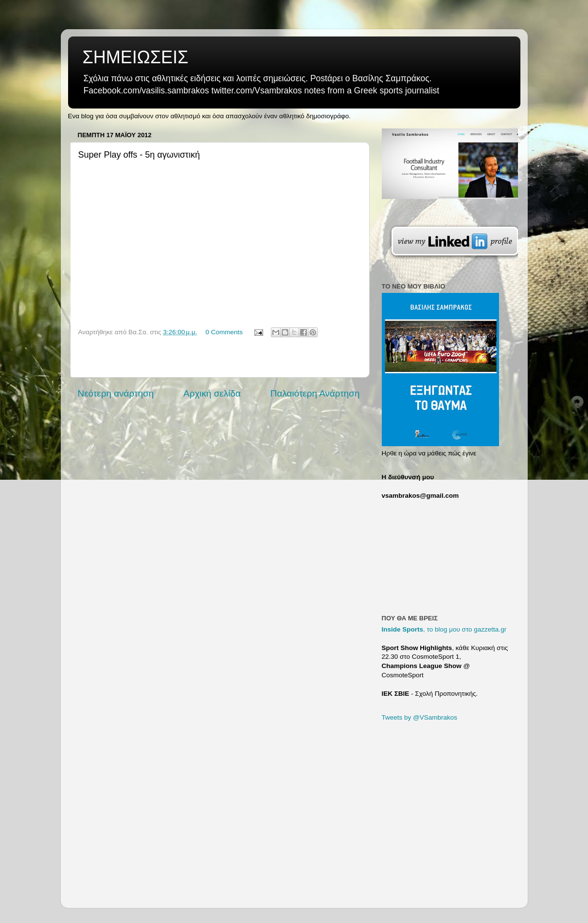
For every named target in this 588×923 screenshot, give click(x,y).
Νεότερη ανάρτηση (116, 393)
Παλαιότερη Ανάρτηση (315, 393)
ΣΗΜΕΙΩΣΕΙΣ (136, 57)
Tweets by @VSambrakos (420, 717)
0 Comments (224, 332)
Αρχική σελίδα (212, 393)
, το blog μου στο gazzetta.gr (444, 629)
